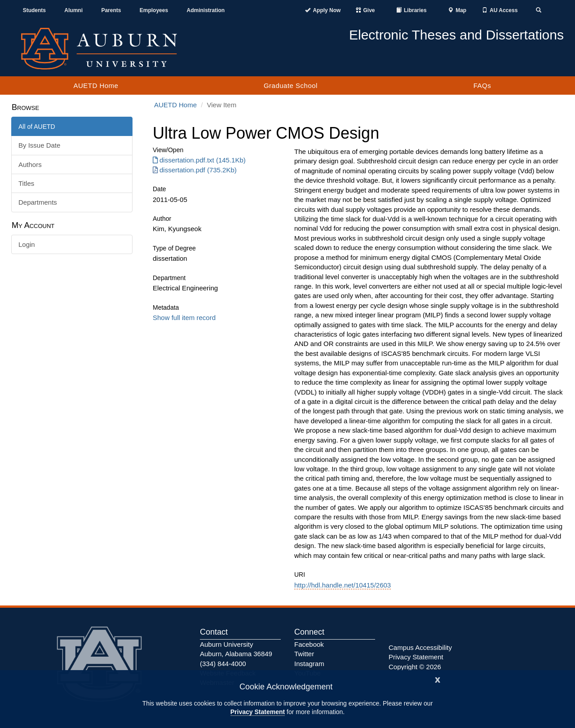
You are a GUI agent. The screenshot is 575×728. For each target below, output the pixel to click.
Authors (30, 164)
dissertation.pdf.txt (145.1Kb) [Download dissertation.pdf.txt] (199, 160)
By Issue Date (39, 145)
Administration (206, 10)
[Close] (438, 679)
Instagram (309, 664)
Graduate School (291, 86)
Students (34, 10)
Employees (154, 10)
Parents (111, 10)
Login (27, 244)
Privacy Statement (258, 712)
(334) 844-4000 (223, 664)
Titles (26, 183)
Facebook (309, 644)
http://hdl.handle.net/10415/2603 (343, 585)
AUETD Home (96, 86)
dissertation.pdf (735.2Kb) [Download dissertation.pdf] (195, 170)
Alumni (73, 10)
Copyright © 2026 (415, 667)
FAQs (482, 86)
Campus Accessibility (420, 647)
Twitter (304, 654)
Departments (38, 202)
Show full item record (184, 318)
